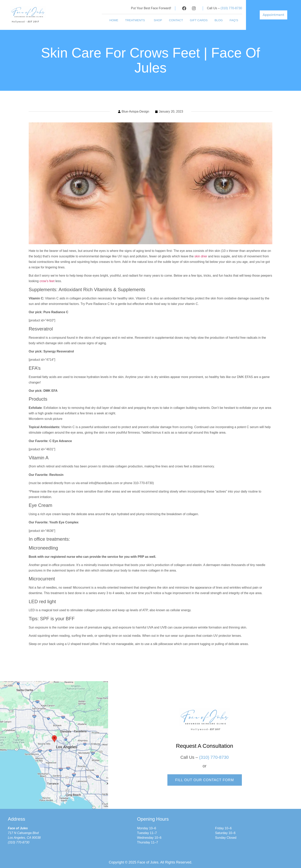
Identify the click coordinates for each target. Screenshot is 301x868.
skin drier (201, 256)
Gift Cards (199, 20)
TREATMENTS (136, 20)
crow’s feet (47, 281)
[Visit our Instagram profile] (194, 8)
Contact (176, 20)
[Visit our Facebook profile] (184, 8)
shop (158, 20)
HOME (114, 20)
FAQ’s (234, 20)
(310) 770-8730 (231, 8)
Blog (219, 20)
